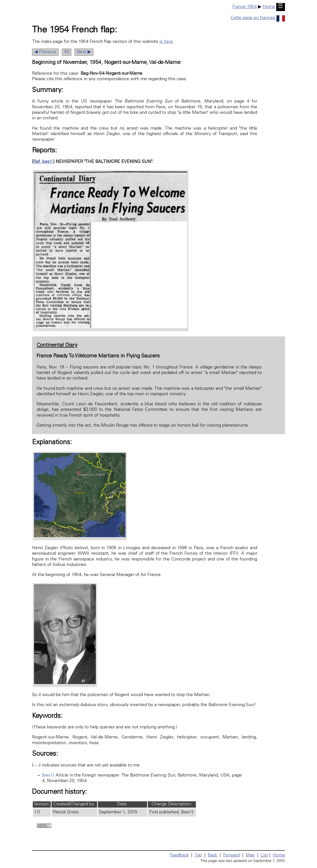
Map (250, 855)
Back (213, 855)
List (264, 855)
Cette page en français (258, 18)
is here (166, 42)
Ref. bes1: (43, 162)
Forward (231, 855)
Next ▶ (84, 52)
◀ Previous (45, 52)
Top (198, 855)
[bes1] (48, 776)
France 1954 (245, 7)
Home (269, 7)
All (67, 52)
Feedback (179, 855)
